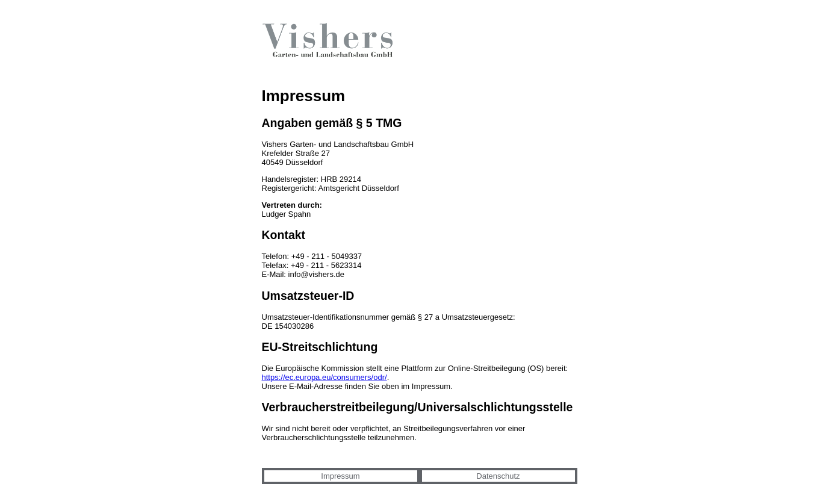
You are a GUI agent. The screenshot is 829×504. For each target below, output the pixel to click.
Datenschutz (498, 476)
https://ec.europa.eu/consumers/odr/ (324, 377)
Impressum (340, 476)
